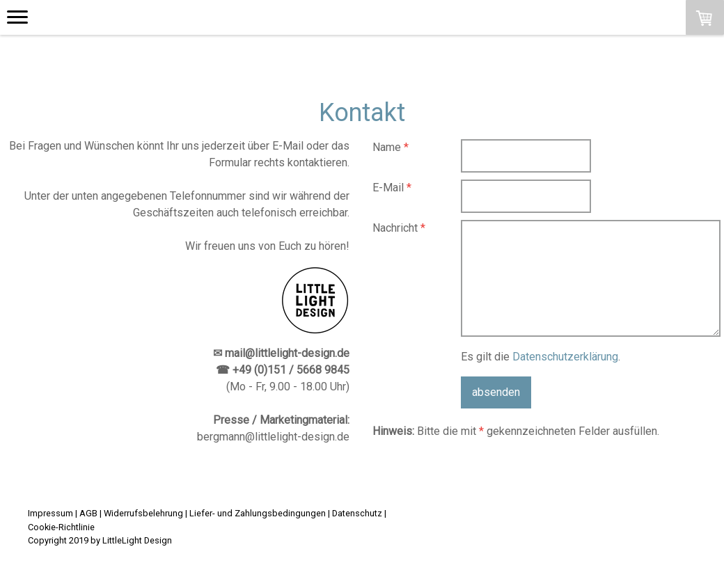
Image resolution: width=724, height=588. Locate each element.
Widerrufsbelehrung (143, 513)
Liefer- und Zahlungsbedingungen (258, 513)
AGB (88, 513)
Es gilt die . (541, 357)
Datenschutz (357, 513)
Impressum (50, 513)
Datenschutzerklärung (565, 357)
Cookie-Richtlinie (61, 527)
